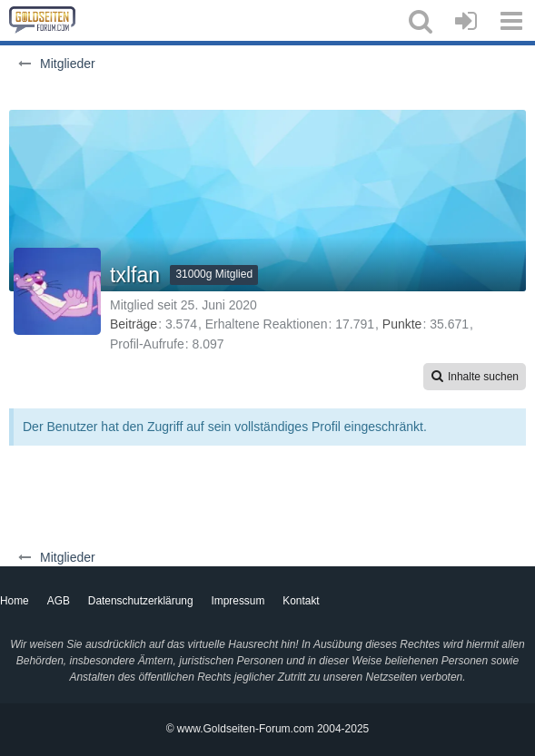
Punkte (402, 324)
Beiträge (134, 324)
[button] (421, 21)
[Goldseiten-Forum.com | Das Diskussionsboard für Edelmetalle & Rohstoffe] (42, 20)
